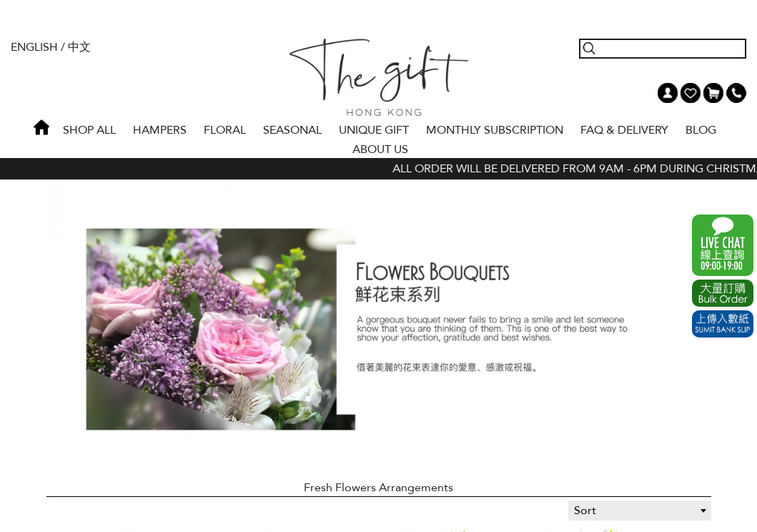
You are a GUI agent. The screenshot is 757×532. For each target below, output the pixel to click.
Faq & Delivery (624, 130)
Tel (736, 93)
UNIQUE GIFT (374, 130)
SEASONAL (292, 130)
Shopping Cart (713, 93)
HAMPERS (160, 130)
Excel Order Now (723, 293)
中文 (79, 47)
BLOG (701, 130)
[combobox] (640, 511)
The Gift (378, 77)
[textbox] (640, 511)
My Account (668, 93)
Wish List (691, 93)
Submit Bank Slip (723, 324)
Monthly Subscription (495, 130)
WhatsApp (723, 245)
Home (41, 127)
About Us (380, 149)
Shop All (89, 130)
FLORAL (225, 130)
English (34, 47)
